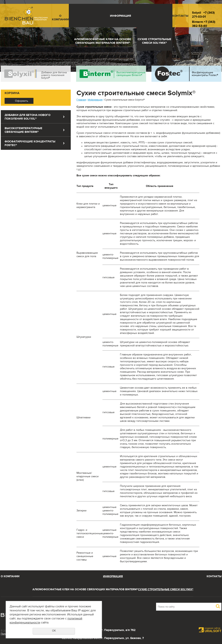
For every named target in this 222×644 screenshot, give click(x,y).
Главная (81, 100)
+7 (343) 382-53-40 (204, 24)
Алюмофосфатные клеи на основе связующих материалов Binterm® (103, 41)
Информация (121, 16)
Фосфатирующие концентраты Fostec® (205, 74)
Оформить (22, 101)
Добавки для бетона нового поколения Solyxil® (54, 76)
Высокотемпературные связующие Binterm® (131, 74)
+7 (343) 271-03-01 (203, 15)
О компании (60, 18)
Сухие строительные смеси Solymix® (154, 41)
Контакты (180, 16)
